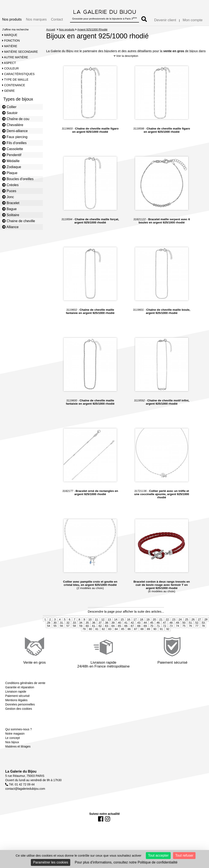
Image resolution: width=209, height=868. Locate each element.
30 (55, 623)
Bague (9, 209)
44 (145, 623)
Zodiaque (12, 167)
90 (155, 629)
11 (96, 619)
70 (152, 626)
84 (116, 629)
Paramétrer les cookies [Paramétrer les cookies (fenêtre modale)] (51, 862)
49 (178, 623)
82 (103, 629)
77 (197, 626)
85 (123, 629)
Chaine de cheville (19, 221)
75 (184, 626)
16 (128, 619)
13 (109, 619)
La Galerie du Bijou (21, 771)
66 (126, 626)
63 (106, 626)
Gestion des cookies (19, 709)
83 (110, 629)
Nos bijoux (12, 742)
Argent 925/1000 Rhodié (93, 29)
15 (122, 619)
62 (100, 626)
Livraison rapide (16, 692)
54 (49, 626)
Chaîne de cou (16, 119)
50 (184, 623)
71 (158, 626)
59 (81, 626)
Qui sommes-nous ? (18, 729)
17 (135, 619)
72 (164, 626)
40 (119, 623)
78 (203, 626)
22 (167, 619)
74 (178, 626)
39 (113, 623)
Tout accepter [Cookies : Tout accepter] (158, 855)
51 (190, 623)
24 (180, 619)
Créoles (10, 185)
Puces (9, 191)
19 (148, 619)
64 (113, 626)
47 (164, 623)
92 (168, 629)
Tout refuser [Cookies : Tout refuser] (184, 855)
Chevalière (13, 125)
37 (100, 623)
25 (187, 619)
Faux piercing (15, 137)
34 (81, 623)
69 (145, 626)
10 (90, 619)
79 (84, 629)
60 (87, 626)
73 (171, 626)
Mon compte (193, 20)
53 (203, 623)
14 (116, 619)
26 (193, 619)
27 (199, 619)
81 (97, 629)
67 (132, 626)
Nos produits (12, 19)
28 (206, 619)
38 (106, 623)
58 (74, 626)
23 (174, 619)
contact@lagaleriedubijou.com (25, 789)
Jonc (8, 197)
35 (87, 623)
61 (94, 626)
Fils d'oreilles (14, 143)
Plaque (10, 173)
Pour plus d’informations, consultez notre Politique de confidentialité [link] (126, 862)
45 (152, 623)
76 (190, 626)
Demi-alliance (15, 131)
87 (136, 629)
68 (139, 626)
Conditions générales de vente (25, 683)
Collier (9, 107)
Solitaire (11, 215)
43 (139, 623)
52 (197, 623)
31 (61, 623)
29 (49, 623)
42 (132, 623)
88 (142, 629)
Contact (57, 19)
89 (148, 629)
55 (55, 626)
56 (61, 626)
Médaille (11, 161)
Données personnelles (20, 704)
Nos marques (36, 19)
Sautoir (10, 113)
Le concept (12, 738)
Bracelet (11, 203)
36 (94, 623)
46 (158, 623)
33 (74, 623)
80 (90, 629)
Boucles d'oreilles (18, 179)
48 (171, 623)
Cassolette (13, 149)
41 (126, 623)
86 (129, 629)
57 (68, 626)
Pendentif (12, 155)
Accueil (51, 29)
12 (103, 619)
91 (161, 629)
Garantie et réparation (20, 687)
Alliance (10, 227)
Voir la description (126, 56)
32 (68, 623)
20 (154, 619)
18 (142, 619)
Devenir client (165, 20)
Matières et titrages (18, 746)
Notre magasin (15, 734)
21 (161, 619)
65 (119, 626)
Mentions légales (16, 700)
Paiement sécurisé (17, 696)
